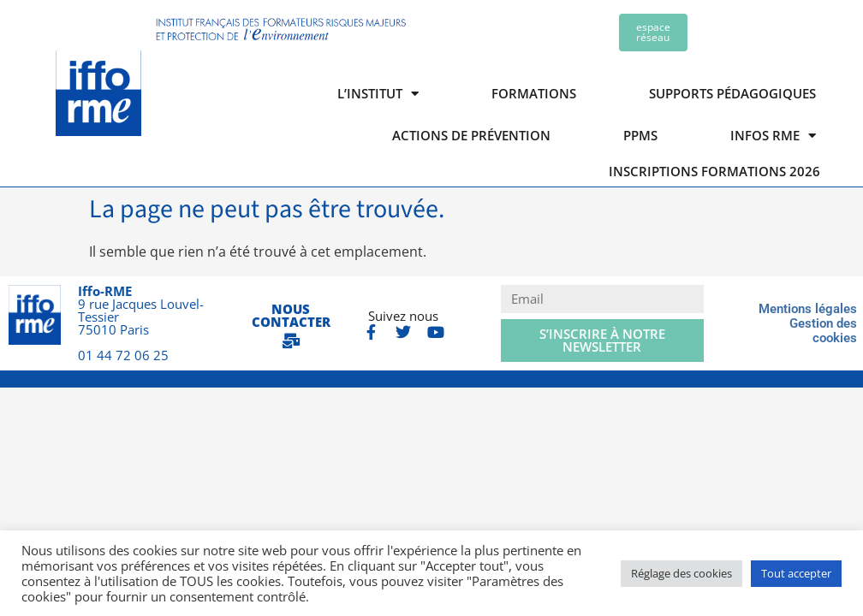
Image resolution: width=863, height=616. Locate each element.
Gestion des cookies (823, 331)
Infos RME (773, 136)
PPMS (640, 135)
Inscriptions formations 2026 (714, 172)
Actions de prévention (471, 135)
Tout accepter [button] (796, 573)
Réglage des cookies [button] (681, 573)
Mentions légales (808, 309)
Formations (534, 93)
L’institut (378, 94)
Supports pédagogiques (732, 93)
